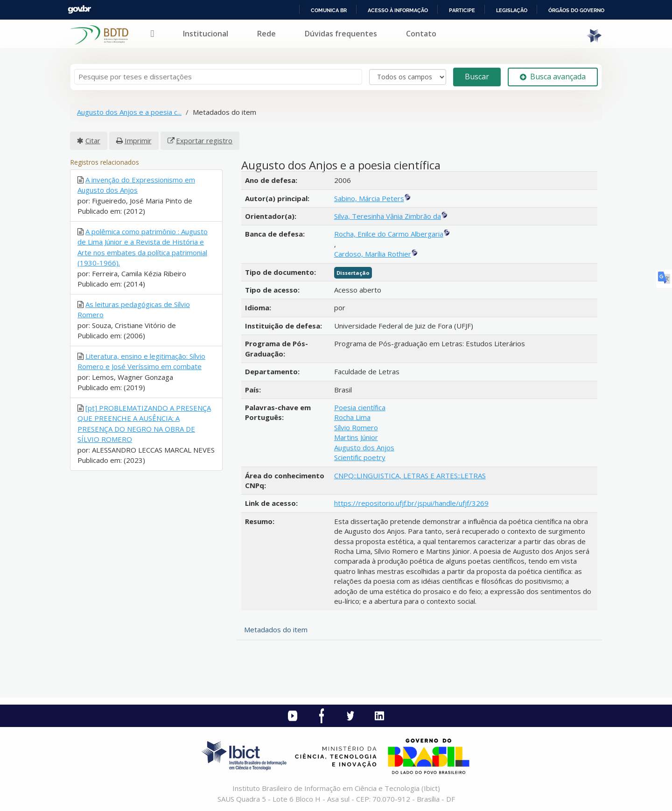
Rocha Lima (352, 417)
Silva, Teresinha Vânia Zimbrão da (388, 216)
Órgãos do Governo (576, 10)
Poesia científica (360, 407)
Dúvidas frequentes (341, 34)
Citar (93, 140)
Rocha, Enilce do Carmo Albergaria (389, 234)
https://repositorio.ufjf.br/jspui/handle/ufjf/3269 (411, 503)
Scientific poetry (360, 457)
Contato (421, 34)
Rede (266, 34)
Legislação (512, 10)
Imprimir (138, 140)
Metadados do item (276, 629)
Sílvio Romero (356, 427)
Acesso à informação (398, 10)
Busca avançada (553, 77)
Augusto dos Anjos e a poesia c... (129, 112)
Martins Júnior (356, 437)
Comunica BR (329, 10)
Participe (462, 10)
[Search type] (408, 77)
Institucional (206, 34)
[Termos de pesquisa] (218, 77)
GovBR (79, 10)
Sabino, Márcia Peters (369, 198)
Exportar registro (204, 140)
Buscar (477, 77)
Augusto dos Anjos (364, 447)
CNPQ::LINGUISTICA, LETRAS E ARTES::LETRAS (410, 475)
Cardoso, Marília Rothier (373, 254)
